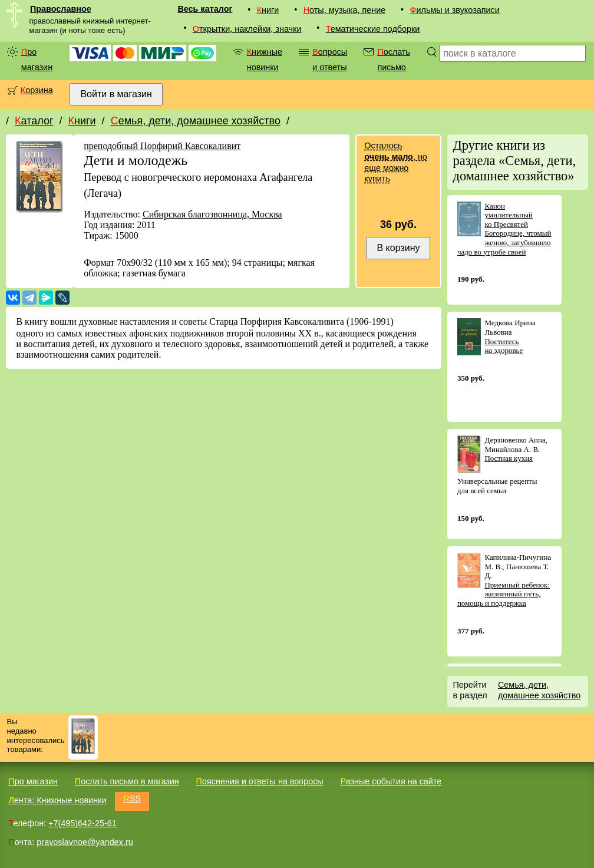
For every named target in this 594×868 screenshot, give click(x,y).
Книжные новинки (265, 60)
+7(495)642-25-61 (82, 823)
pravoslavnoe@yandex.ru (85, 842)
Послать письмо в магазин (127, 781)
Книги (268, 10)
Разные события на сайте (391, 781)
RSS (132, 798)
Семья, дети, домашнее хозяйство (196, 121)
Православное (61, 9)
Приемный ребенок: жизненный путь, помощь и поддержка (504, 594)
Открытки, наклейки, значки (247, 29)
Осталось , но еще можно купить (395, 162)
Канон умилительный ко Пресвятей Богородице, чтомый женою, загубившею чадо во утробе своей (504, 229)
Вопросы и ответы (330, 60)
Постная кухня (509, 458)
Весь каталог (205, 9)
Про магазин (37, 60)
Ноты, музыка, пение (345, 10)
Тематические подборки (373, 29)
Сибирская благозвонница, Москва (212, 214)
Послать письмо (394, 60)
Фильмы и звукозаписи (455, 10)
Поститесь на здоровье (504, 346)
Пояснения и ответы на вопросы (260, 781)
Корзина (37, 90)
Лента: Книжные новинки (57, 800)
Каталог (34, 121)
